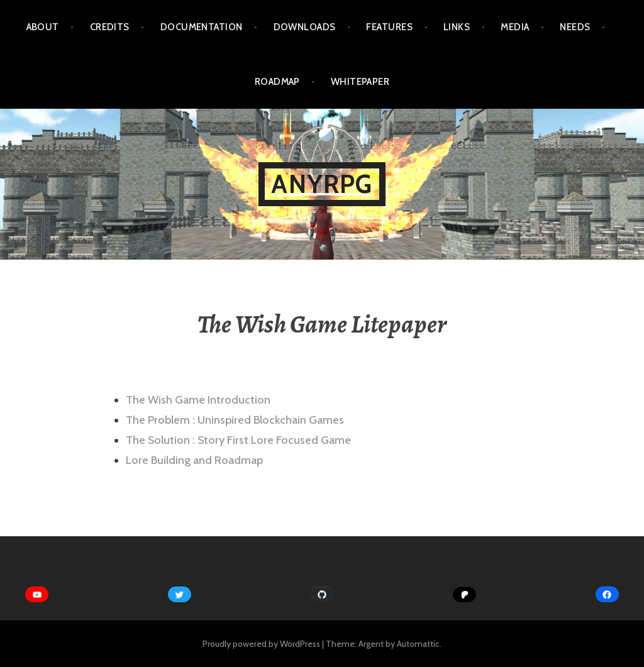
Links (457, 27)
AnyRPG (322, 184)
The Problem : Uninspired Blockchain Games (235, 420)
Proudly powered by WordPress (261, 644)
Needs (575, 27)
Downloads (305, 27)
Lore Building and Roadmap (194, 460)
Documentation (202, 27)
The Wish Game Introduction (198, 400)
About (43, 27)
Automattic (418, 644)
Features (389, 27)
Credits (110, 27)
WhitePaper (360, 82)
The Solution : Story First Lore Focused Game (238, 440)
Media (515, 27)
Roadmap (277, 82)
